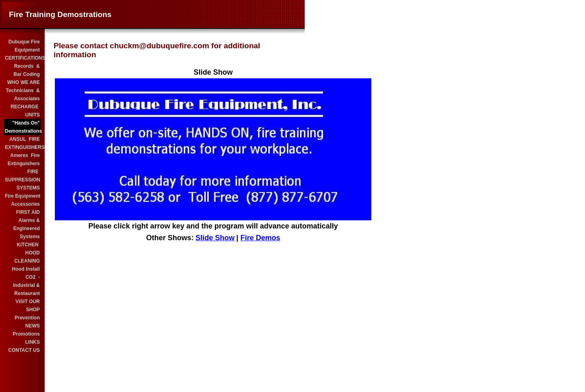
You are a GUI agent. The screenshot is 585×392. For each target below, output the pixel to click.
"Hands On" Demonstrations (23, 127)
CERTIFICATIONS (23, 58)
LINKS (32, 342)
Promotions (26, 334)
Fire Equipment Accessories (23, 200)
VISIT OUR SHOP (28, 306)
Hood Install (26, 269)
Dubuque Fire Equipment (24, 46)
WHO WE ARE (24, 82)
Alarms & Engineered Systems (27, 228)
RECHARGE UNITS (25, 111)
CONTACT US (24, 350)
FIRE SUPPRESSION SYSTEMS (23, 180)
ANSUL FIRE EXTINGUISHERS (23, 143)
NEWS (32, 326)
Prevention (27, 318)
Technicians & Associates (23, 95)
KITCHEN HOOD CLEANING (27, 253)
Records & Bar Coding (27, 70)
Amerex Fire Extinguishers (24, 159)
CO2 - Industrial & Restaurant (26, 285)
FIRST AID (28, 212)
